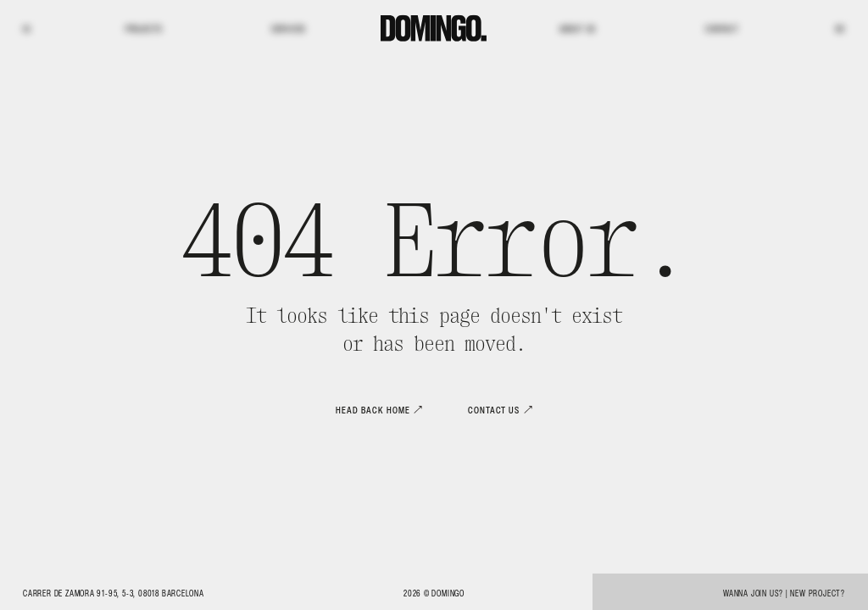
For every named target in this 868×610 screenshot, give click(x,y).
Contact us (494, 410)
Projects (144, 29)
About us (578, 29)
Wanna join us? (753, 593)
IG (27, 29)
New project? (818, 593)
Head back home (373, 410)
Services (289, 29)
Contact (722, 29)
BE (840, 29)
